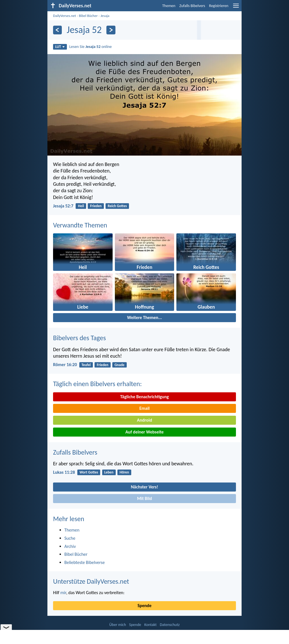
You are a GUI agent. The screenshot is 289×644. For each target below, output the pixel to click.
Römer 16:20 (65, 365)
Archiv (70, 546)
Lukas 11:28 (64, 472)
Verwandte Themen (80, 225)
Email (145, 408)
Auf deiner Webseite (144, 432)
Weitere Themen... (144, 317)
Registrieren (219, 6)
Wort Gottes (89, 472)
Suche (70, 538)
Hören (124, 472)
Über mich (118, 625)
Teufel (86, 365)
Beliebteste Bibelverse (85, 562)
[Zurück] (57, 30)
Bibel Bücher (88, 16)
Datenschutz (170, 625)
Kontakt (150, 625)
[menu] (236, 8)
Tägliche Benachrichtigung (144, 397)
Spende (144, 606)
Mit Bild (145, 498)
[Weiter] (111, 30)
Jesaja (105, 16)
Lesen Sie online (91, 47)
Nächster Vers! (144, 487)
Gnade (120, 365)
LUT (60, 47)
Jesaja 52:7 (63, 206)
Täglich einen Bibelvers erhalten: (97, 384)
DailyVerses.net (64, 16)
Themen (169, 6)
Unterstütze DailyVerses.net (91, 581)
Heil (81, 206)
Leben (109, 472)
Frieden (96, 206)
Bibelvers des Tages (79, 338)
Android (144, 420)
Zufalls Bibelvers (192, 6)
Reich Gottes (117, 206)
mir (63, 593)
